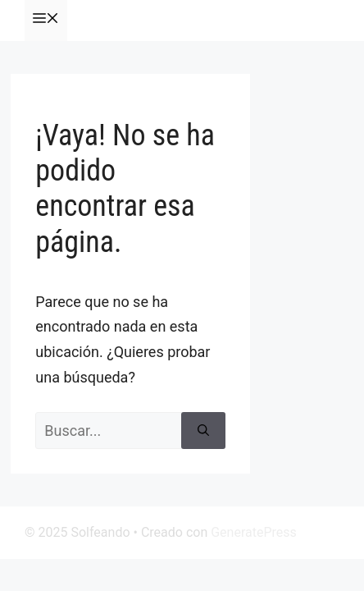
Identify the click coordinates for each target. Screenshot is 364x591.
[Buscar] (203, 431)
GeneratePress (254, 532)
